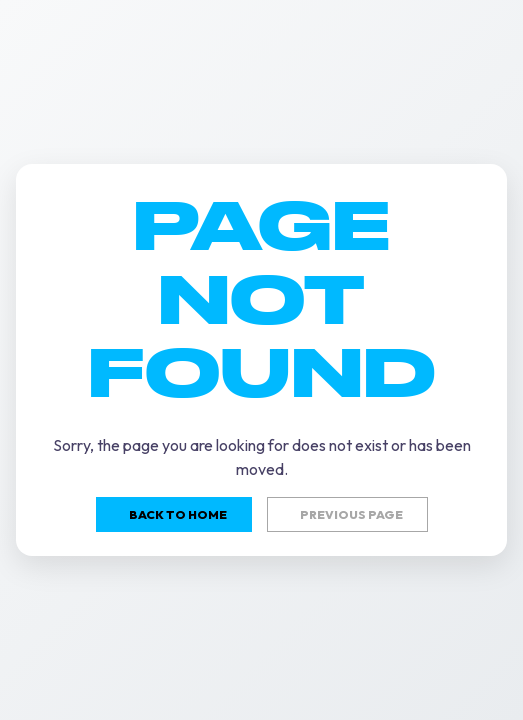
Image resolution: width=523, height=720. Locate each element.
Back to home (178, 514)
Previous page (351, 514)
